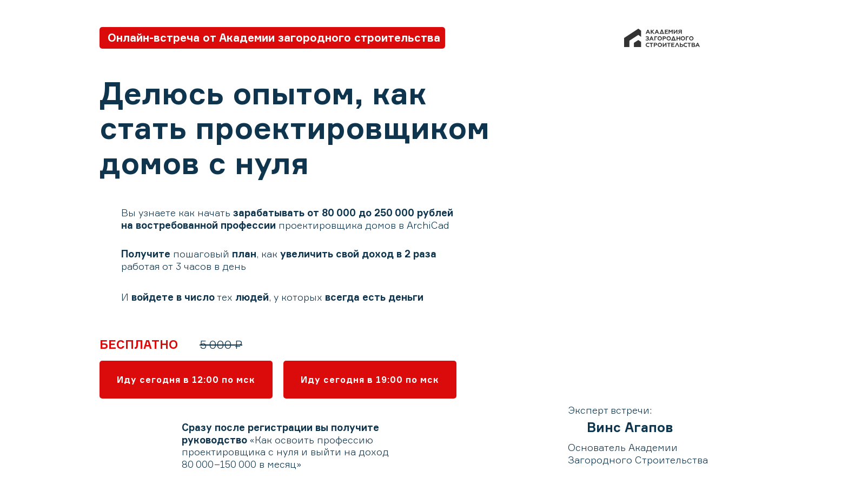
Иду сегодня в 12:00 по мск (186, 380)
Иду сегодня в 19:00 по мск (370, 380)
